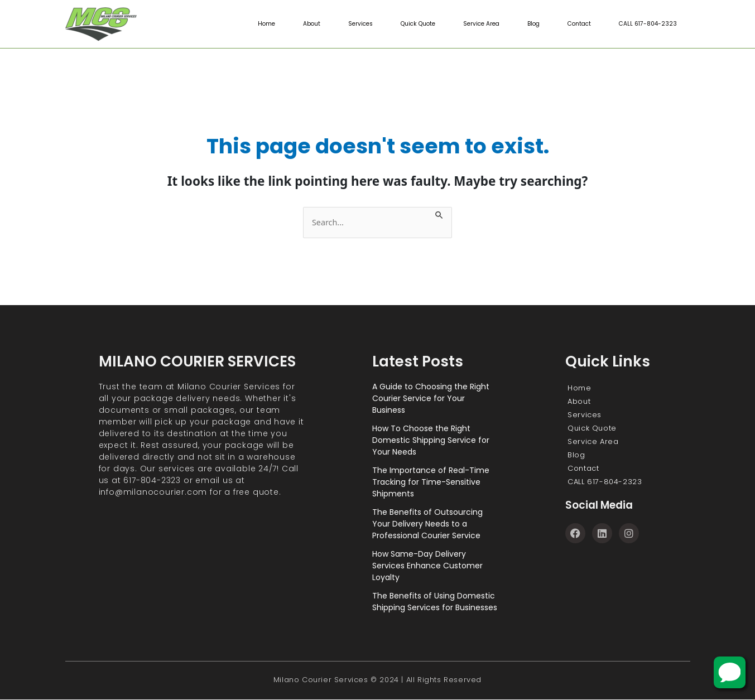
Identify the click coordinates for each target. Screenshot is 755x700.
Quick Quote (407, 24)
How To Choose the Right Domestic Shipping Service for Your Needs (431, 441)
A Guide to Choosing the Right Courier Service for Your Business (431, 399)
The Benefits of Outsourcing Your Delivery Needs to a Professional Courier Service (427, 524)
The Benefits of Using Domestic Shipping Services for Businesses (435, 602)
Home (250, 24)
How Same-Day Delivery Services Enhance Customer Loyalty (427, 566)
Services (347, 24)
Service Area (474, 24)
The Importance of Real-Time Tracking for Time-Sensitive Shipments (431, 482)
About (296, 24)
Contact (575, 24)
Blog (528, 24)
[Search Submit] (444, 213)
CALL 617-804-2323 (646, 24)
